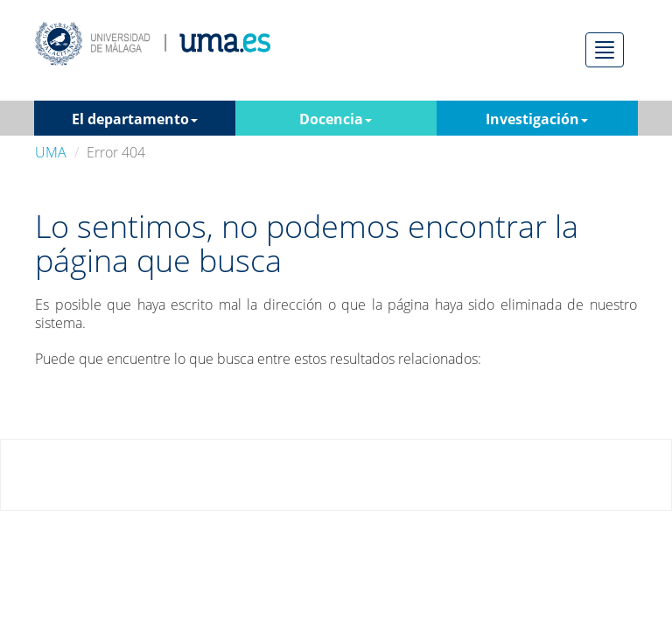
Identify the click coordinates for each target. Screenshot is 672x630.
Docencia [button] (336, 119)
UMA (51, 152)
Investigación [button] (537, 119)
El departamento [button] (135, 119)
